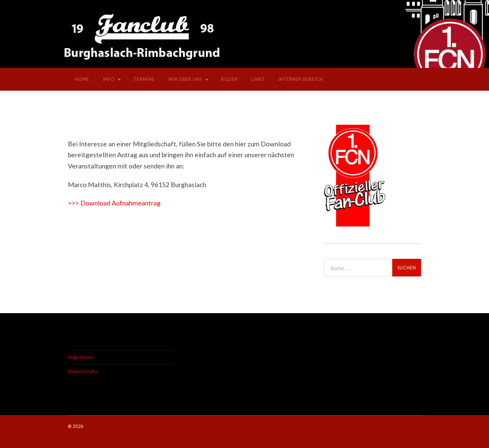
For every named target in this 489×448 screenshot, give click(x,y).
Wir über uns (185, 79)
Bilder (229, 79)
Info (109, 79)
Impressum (81, 357)
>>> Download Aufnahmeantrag (114, 203)
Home (82, 79)
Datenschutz (83, 371)
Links (258, 79)
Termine (144, 79)
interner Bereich (301, 79)
